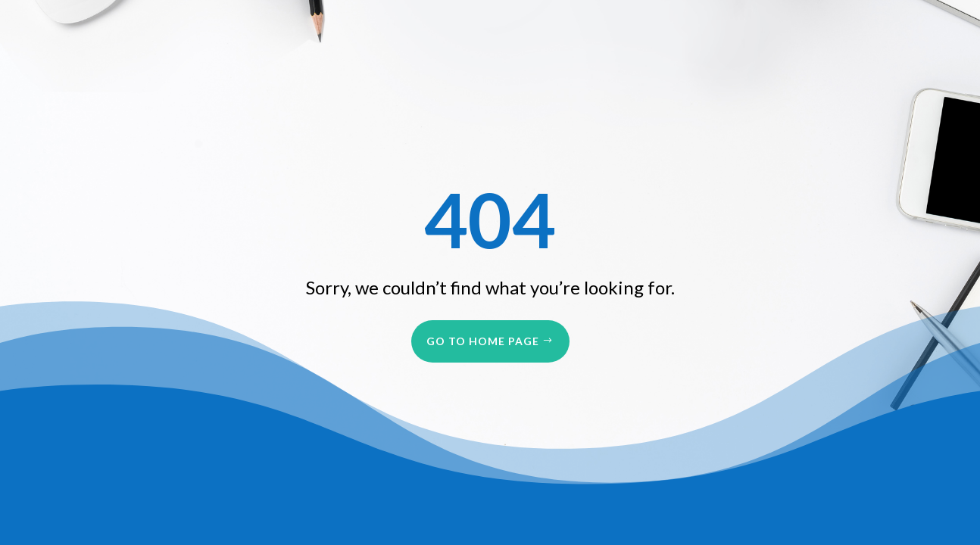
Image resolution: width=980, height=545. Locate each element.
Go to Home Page (483, 341)
